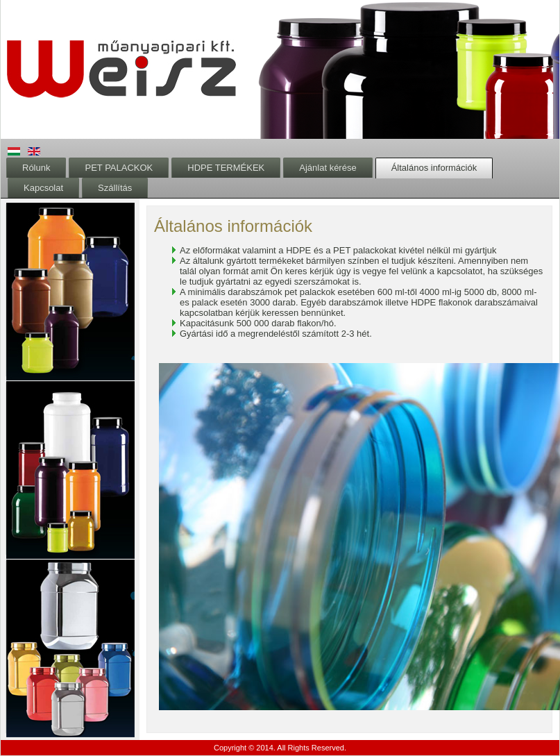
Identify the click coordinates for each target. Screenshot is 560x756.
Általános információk (434, 168)
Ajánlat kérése (328, 168)
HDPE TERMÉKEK (226, 168)
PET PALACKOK (119, 168)
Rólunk (36, 168)
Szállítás (115, 188)
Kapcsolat (43, 188)
